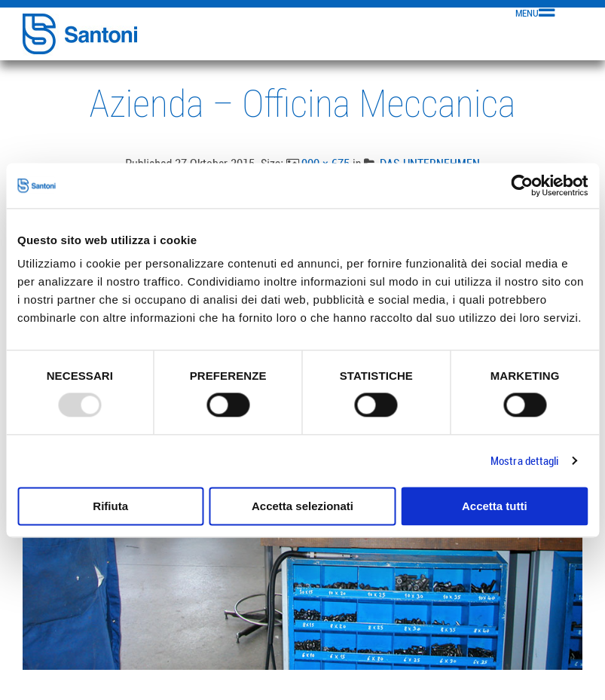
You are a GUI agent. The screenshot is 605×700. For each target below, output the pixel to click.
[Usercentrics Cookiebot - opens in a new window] (522, 185)
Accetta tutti (495, 506)
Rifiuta (110, 506)
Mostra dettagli (525, 461)
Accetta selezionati (302, 506)
